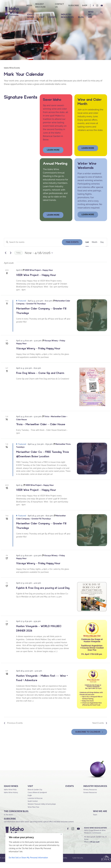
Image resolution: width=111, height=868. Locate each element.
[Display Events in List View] (87, 248)
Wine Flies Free (33, 813)
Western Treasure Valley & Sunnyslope (42, 810)
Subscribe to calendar (88, 738)
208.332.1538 (94, 848)
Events (53, 17)
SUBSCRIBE (10, 825)
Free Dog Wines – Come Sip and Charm (40, 379)
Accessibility (63, 864)
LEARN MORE (88, 220)
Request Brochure (40, 6)
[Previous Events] (6, 259)
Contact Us (59, 6)
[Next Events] (11, 259)
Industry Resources (67, 16)
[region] (34, 848)
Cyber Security (78, 864)
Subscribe (74, 6)
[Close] (61, 834)
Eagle (30, 801)
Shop (85, 6)
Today (18, 259)
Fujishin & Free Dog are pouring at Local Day (43, 594)
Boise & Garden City (35, 795)
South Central (33, 807)
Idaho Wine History (11, 798)
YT (102, 6)
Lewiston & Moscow (35, 804)
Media (29, 6)
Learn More (88, 154)
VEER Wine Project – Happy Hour (36, 281)
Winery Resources (90, 795)
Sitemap (31, 864)
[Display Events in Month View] (95, 248)
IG (97, 6)
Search (101, 12)
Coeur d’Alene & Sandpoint (37, 798)
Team (95, 821)
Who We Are (91, 15)
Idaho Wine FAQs (10, 795)
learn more (53, 156)
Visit (42, 17)
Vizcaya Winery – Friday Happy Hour (38, 354)
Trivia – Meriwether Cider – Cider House (41, 430)
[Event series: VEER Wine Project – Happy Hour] (38, 276)
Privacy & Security (46, 864)
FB (93, 6)
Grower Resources (90, 798)
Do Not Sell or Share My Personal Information (28, 858)
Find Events (72, 248)
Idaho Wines (31, 16)
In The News (8, 821)
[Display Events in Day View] (102, 248)
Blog (81, 17)
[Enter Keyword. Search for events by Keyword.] (33, 248)
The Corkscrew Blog (16, 817)
